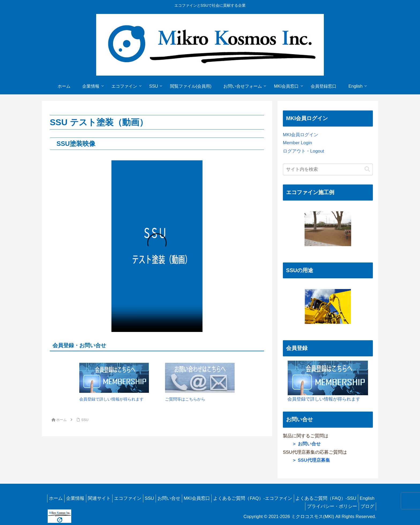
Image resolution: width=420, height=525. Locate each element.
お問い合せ (179, 498)
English (291, 506)
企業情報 (77, 498)
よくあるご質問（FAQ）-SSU (343, 498)
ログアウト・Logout (303, 151)
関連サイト (103, 498)
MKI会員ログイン (301, 135)
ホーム (56, 498)
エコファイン (134, 498)
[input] (328, 169)
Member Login (297, 143)
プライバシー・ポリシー (329, 506)
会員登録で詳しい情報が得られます (325, 381)
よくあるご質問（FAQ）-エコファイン (268, 498)
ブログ (366, 506)
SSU (158, 498)
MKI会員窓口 (209, 498)
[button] (367, 169)
